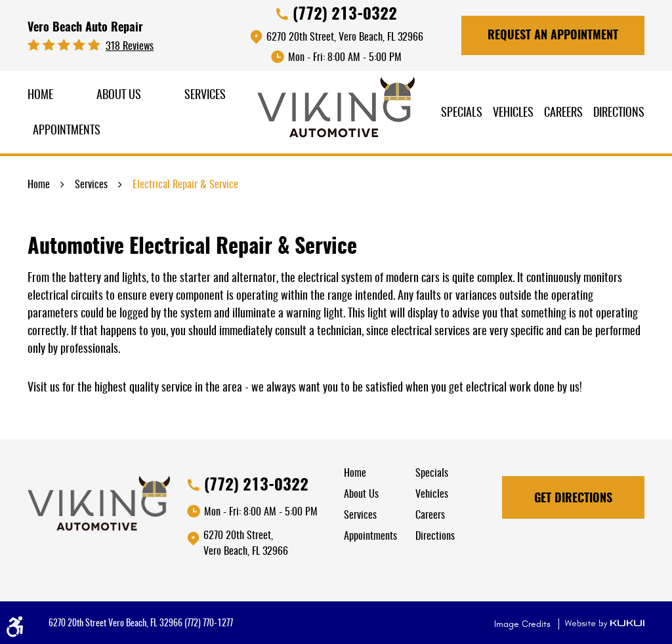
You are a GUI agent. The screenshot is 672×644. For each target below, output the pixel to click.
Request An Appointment (553, 36)
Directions (619, 113)
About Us (119, 96)
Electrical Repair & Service (185, 185)
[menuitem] (40, 96)
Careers (563, 113)
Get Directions (573, 499)
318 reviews (130, 47)
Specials (462, 113)
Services (205, 96)
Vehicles (513, 113)
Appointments (67, 131)
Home (40, 96)
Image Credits (524, 624)
